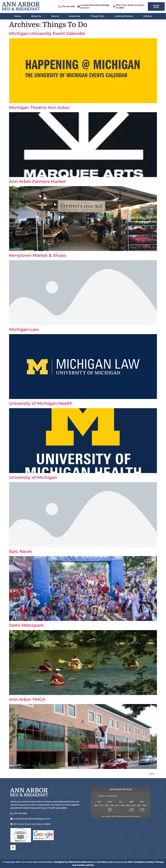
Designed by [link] (61, 862)
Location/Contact (124, 16)
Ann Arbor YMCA (27, 699)
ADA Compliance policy (141, 862)
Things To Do (97, 16)
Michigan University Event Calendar (47, 33)
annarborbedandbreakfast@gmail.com (32, 819)
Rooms (55, 16)
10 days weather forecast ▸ (121, 816)
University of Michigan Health (41, 403)
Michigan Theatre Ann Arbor (39, 107)
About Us (36, 16)
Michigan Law (24, 329)
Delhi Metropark (26, 625)
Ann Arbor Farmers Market (37, 181)
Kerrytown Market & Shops (38, 255)
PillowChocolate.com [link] (80, 862)
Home (18, 16)
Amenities (75, 16)
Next (153, 774)
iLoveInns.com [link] (105, 862)
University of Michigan (33, 477)
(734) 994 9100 (68, 6)
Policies (148, 16)
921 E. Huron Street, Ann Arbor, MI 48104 (32, 824)
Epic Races (21, 551)
